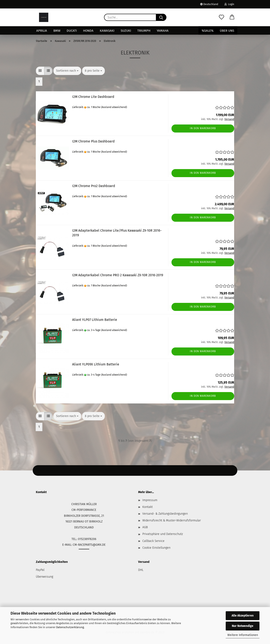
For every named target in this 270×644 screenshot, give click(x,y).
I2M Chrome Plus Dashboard (93, 141)
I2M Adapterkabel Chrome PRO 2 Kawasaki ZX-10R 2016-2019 (118, 275)
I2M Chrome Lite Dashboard (93, 97)
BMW (57, 31)
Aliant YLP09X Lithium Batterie (96, 364)
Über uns (227, 31)
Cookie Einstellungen (156, 548)
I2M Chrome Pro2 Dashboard (94, 186)
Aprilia (42, 31)
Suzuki (126, 31)
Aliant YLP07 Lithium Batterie (95, 320)
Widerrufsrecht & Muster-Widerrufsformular (172, 520)
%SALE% (208, 31)
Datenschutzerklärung (70, 627)
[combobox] (67, 71)
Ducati (72, 31)
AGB (145, 527)
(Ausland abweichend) (114, 107)
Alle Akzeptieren (243, 616)
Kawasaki (107, 31)
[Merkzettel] (221, 17)
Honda (88, 31)
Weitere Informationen (243, 635)
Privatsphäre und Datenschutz (163, 534)
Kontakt (148, 507)
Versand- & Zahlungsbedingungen (165, 514)
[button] (232, 17)
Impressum (150, 500)
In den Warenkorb (203, 128)
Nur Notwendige (243, 626)
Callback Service (153, 541)
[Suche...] (161, 17)
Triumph (144, 31)
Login (229, 4)
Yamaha (163, 31)
